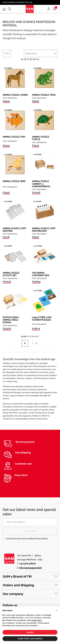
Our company (13, 594)
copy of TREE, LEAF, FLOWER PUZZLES (42, 319)
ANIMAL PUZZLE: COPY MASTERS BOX (44, 230)
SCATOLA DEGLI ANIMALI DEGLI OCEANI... (11, 320)
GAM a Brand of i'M (17, 576)
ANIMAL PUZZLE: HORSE (15, 95)
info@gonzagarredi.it (31, 568)
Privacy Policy (42, 539)
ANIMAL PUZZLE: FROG (44, 95)
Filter (7, 53)
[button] (57, 611)
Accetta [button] (30, 632)
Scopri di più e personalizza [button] (30, 639)
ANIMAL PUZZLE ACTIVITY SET (11, 274)
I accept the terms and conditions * (27, 539)
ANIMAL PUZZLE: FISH (14, 137)
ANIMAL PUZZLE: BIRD (14, 181)
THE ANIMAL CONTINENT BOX (41, 274)
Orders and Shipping (18, 585)
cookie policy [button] (36, 620)
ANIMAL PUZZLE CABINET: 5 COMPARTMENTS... (42, 184)
